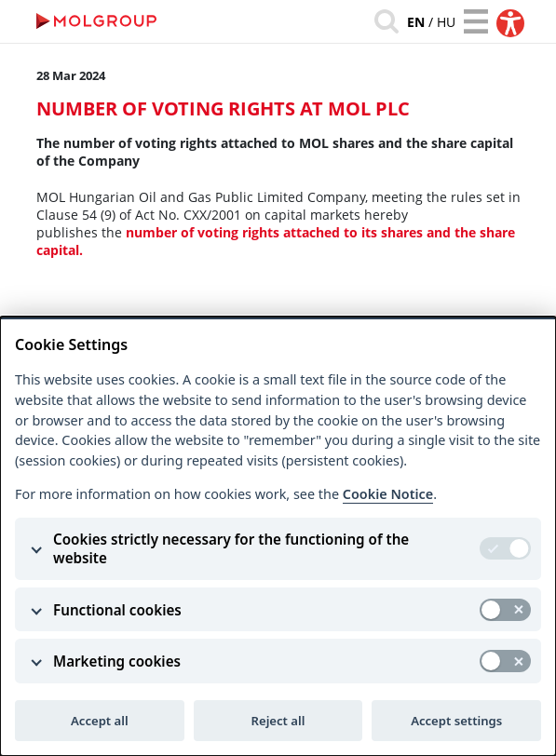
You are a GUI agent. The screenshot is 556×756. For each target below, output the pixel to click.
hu (446, 22)
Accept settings (456, 721)
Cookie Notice (388, 494)
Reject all (278, 721)
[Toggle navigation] (476, 21)
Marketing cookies (117, 661)
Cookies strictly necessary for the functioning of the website (231, 548)
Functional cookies (117, 610)
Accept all (100, 721)
